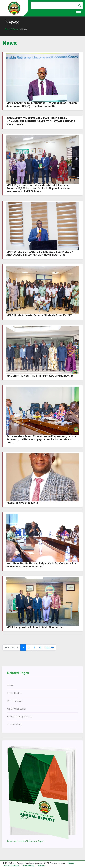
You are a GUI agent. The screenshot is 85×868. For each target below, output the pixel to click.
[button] (78, 12)
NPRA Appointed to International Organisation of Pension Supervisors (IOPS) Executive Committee (42, 105)
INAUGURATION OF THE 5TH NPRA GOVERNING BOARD (40, 376)
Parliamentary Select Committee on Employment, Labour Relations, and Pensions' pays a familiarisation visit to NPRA (41, 439)
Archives (41, 865)
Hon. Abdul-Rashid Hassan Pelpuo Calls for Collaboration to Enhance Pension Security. (41, 565)
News (10, 685)
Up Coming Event (16, 709)
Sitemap (71, 863)
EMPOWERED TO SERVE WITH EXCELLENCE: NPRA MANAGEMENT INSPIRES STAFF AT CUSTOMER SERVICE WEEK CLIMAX (41, 122)
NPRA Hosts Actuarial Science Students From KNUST (39, 315)
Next (49, 647)
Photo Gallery (14, 724)
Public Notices (15, 693)
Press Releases (15, 701)
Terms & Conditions (11, 865)
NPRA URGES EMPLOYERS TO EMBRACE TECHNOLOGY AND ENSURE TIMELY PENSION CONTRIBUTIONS (40, 253)
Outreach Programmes (19, 717)
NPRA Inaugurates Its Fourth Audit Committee (35, 627)
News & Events (12, 29)
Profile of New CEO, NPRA (22, 503)
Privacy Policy (28, 865)
